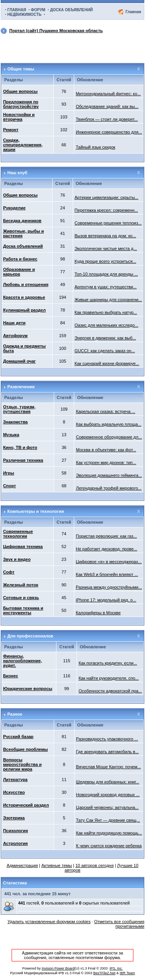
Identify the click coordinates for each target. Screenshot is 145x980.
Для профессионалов (30, 636)
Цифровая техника (23, 547)
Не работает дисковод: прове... (107, 549)
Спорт (9, 486)
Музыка (11, 435)
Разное (15, 714)
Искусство (14, 792)
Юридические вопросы (28, 689)
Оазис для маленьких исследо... (107, 325)
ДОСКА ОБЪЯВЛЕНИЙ (71, 10)
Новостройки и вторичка (19, 117)
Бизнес (11, 676)
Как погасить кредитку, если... (108, 663)
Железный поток (21, 585)
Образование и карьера (19, 272)
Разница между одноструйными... (109, 587)
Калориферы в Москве (98, 613)
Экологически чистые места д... (106, 248)
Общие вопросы (20, 91)
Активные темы (57, 865)
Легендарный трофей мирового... (109, 488)
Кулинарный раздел (24, 310)
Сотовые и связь (21, 598)
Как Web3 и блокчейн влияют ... (107, 574)
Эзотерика (14, 818)
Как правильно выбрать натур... (106, 312)
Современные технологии (18, 534)
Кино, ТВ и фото (20, 447)
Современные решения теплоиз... (108, 223)
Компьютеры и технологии (36, 511)
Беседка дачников (22, 221)
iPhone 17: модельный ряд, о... (106, 600)
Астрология (15, 843)
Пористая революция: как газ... (106, 536)
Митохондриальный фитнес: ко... (108, 94)
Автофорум (15, 336)
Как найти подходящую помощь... (109, 833)
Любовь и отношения (26, 284)
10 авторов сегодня (95, 865)
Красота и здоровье (24, 297)
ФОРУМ (38, 10)
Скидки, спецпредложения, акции (23, 145)
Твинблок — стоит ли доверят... (107, 119)
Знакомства (15, 422)
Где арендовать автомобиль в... (107, 752)
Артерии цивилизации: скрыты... (107, 197)
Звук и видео (17, 559)
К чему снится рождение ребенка (109, 846)
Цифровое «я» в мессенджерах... (109, 562)
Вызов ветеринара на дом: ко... (105, 236)
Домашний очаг (20, 361)
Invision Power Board (58, 968)
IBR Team (127, 973)
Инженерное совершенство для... (109, 132)
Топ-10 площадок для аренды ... (106, 274)
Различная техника (23, 460)
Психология (15, 831)
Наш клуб (17, 173)
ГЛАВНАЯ (17, 10)
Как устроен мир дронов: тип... (106, 463)
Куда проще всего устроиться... (105, 261)
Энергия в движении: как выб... (105, 338)
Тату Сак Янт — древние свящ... (108, 820)
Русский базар (18, 737)
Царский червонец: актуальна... (107, 807)
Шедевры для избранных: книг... (108, 782)
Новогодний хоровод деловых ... (108, 795)
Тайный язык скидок (96, 147)
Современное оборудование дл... (109, 437)
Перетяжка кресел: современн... (106, 210)
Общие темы (21, 69)
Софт (9, 572)
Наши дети (14, 323)
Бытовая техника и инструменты (23, 610)
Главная (133, 12)
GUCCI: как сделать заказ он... (105, 351)
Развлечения (21, 387)
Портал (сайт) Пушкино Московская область (56, 31)
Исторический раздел (26, 805)
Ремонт (11, 130)
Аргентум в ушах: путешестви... (106, 287)
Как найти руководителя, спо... (109, 678)
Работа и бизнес (20, 259)
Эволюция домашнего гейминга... (109, 475)
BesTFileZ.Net (104, 973)
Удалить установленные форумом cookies (49, 922)
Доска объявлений (23, 246)
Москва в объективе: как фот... (106, 450)
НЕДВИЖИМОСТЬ (24, 15)
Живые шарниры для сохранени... (108, 300)
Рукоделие (14, 208)
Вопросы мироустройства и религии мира (22, 764)
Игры (9, 473)
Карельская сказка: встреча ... (105, 411)
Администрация (22, 865)
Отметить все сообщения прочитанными (119, 924)
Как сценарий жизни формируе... (107, 363)
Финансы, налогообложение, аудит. (23, 661)
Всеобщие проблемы (26, 749)
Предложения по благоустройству (21, 104)
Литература (15, 780)
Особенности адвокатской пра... (110, 691)
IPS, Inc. (116, 968)
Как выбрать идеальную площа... (108, 424)
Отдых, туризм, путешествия (19, 409)
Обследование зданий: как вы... (107, 106)
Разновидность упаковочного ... (107, 739)
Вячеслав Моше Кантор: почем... (109, 767)
